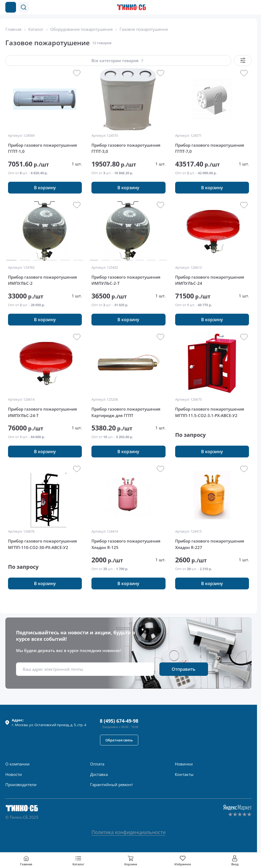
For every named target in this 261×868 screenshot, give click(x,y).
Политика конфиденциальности (128, 832)
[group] (45, 99)
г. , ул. (49, 722)
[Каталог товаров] (11, 7)
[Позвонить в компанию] (242, 7)
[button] (24, 7)
